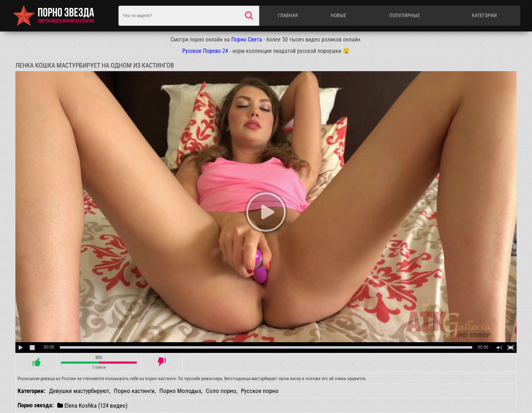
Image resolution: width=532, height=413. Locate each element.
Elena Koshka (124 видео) (92, 405)
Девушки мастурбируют (79, 391)
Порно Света (247, 40)
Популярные (405, 15)
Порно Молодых (180, 391)
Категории (484, 15)
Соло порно (221, 391)
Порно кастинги (134, 391)
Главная (288, 15)
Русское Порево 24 (205, 51)
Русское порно (260, 391)
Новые (338, 15)
